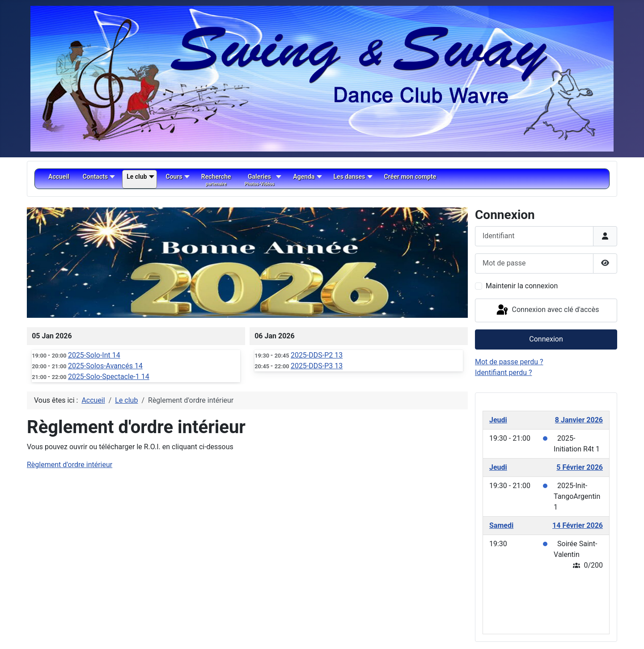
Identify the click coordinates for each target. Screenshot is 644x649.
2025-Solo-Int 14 (94, 355)
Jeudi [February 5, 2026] (498, 467)
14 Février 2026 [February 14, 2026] (578, 525)
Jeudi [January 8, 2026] (498, 420)
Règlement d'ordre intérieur (70, 465)
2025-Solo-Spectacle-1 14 (109, 377)
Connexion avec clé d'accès (547, 310)
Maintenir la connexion (522, 286)
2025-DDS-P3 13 (317, 366)
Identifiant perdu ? (504, 373)
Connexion (546, 339)
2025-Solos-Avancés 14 (105, 366)
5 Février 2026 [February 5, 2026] (580, 467)
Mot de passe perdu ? (509, 362)
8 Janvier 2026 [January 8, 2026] (579, 420)
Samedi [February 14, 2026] (501, 525)
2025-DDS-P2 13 (317, 355)
